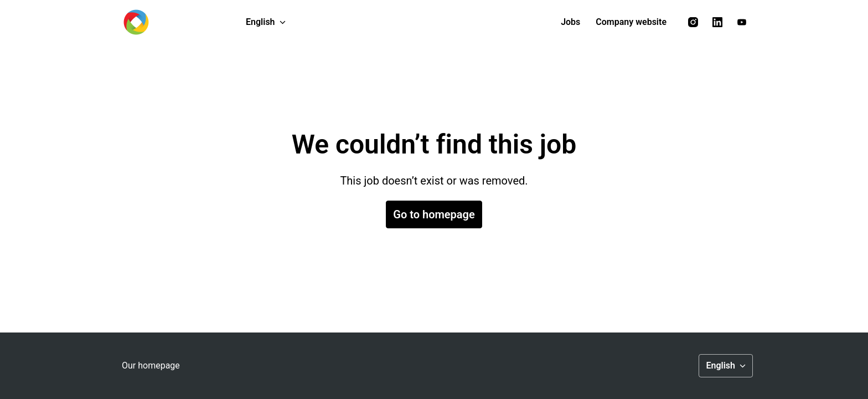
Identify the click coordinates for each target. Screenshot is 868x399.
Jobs (570, 22)
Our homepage (151, 365)
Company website (631, 22)
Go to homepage (434, 214)
